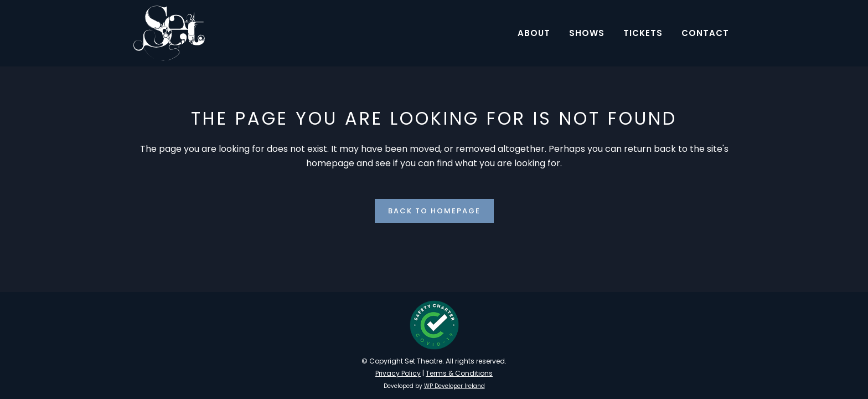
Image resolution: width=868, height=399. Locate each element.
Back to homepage (434, 211)
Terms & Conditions (459, 373)
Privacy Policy (398, 373)
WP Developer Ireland (454, 386)
